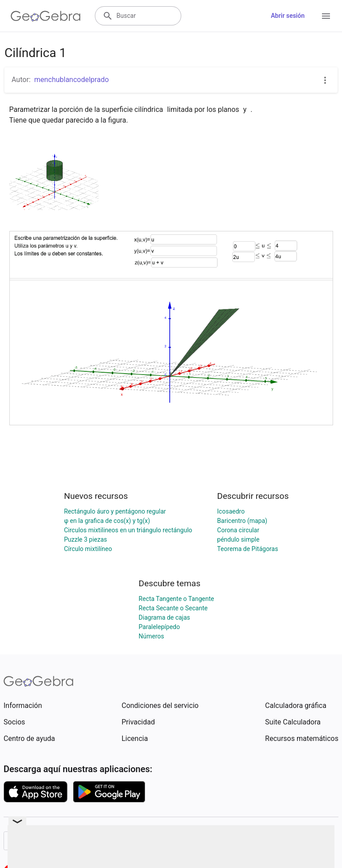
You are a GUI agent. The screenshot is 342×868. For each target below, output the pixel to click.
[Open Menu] (326, 16)
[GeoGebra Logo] (46, 16)
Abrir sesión (288, 16)
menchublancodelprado (72, 80)
